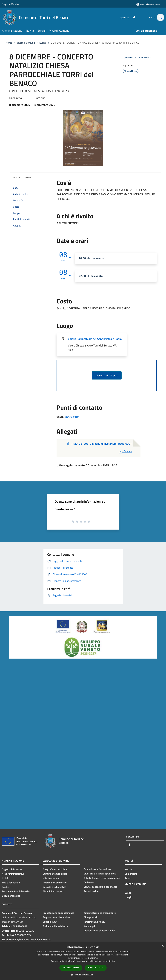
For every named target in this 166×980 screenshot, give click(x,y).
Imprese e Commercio (55, 882)
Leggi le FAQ (50, 922)
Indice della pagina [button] (22, 178)
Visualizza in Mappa (107, 375)
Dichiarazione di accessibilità (99, 930)
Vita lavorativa (51, 878)
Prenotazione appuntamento (59, 913)
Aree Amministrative (13, 874)
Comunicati (131, 874)
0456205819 (72, 417)
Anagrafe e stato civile (55, 869)
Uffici (5, 878)
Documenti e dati (11, 896)
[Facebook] (132, 17)
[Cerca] (160, 17)
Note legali (90, 926)
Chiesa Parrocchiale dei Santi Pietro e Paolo (95, 339)
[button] (83, 975)
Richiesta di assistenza (55, 926)
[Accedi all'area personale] (148, 4)
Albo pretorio (91, 917)
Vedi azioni (146, 58)
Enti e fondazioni (11, 882)
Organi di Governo (12, 869)
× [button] (162, 946)
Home (9, 43)
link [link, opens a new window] (113, 961)
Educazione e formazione (97, 869)
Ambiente (89, 882)
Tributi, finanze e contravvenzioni (102, 878)
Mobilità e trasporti (54, 891)
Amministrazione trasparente (100, 913)
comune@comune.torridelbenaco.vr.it (30, 939)
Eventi (43, 43)
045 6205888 (20, 926)
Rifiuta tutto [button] (96, 967)
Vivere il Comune (26, 43)
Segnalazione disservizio (56, 917)
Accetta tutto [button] (71, 968)
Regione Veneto (10, 4)
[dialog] (83, 961)
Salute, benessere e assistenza (100, 887)
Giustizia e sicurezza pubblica (100, 874)
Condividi (130, 58)
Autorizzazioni (91, 891)
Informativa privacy (94, 922)
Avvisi (128, 878)
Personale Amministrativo (16, 891)
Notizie (128, 869)
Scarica (125, 451)
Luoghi (128, 897)
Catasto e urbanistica (54, 887)
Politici (6, 887)
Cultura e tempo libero (55, 874)
